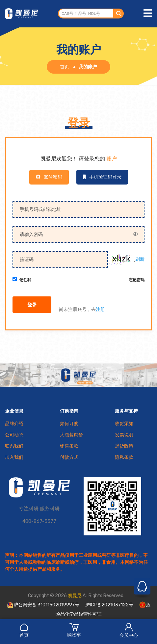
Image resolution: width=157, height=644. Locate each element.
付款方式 (69, 457)
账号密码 (49, 177)
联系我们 (14, 446)
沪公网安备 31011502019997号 (43, 605)
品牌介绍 (14, 424)
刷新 (140, 259)
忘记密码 (137, 280)
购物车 (74, 630)
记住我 (25, 280)
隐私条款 (124, 457)
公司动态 (14, 435)
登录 (32, 305)
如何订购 (69, 424)
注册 (100, 309)
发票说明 (124, 435)
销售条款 (69, 446)
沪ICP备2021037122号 (109, 605)
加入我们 (14, 457)
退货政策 (124, 446)
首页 (24, 630)
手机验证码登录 (102, 177)
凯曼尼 (75, 596)
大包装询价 (71, 435)
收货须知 (124, 424)
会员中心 (129, 630)
